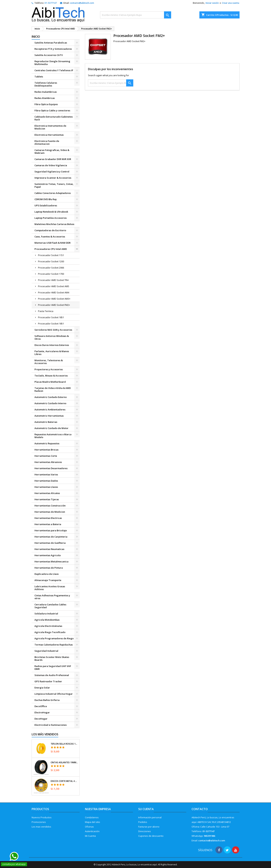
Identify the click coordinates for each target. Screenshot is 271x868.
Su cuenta (146, 809)
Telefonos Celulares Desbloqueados (46, 84)
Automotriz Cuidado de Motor (51, 428)
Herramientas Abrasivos (48, 462)
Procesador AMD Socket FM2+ (54, 305)
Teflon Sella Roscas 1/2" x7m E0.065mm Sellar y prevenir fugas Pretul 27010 (64, 744)
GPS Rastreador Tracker (48, 681)
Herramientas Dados (46, 481)
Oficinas (89, 827)
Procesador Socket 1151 (51, 255)
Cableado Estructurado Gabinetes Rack (54, 118)
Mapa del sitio (92, 822)
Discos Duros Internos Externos (52, 345)
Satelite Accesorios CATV (49, 55)
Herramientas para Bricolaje (51, 530)
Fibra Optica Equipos (46, 104)
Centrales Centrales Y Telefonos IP (54, 70)
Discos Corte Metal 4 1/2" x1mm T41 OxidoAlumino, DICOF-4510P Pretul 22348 (64, 781)
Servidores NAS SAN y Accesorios (53, 330)
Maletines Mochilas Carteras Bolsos (54, 224)
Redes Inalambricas (46, 92)
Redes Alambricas (45, 98)
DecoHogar (41, 719)
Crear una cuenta (231, 3)
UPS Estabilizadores (46, 205)
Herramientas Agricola (48, 555)
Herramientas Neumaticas (49, 549)
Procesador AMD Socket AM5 (54, 286)
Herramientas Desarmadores (51, 468)
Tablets (39, 77)
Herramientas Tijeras (47, 499)
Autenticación (92, 831)
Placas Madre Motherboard (50, 382)
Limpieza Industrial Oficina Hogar (54, 694)
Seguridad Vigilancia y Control (52, 172)
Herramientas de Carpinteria (51, 537)
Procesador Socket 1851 (51, 317)
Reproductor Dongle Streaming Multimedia (52, 63)
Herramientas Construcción (50, 506)
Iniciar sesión (212, 3)
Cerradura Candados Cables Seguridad (50, 606)
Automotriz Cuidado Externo (51, 397)
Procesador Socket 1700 (51, 274)
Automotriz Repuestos (47, 443)
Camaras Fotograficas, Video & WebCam (52, 151)
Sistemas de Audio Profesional (52, 675)
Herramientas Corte (46, 456)
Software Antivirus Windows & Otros (52, 337)
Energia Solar (42, 688)
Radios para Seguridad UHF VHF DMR (53, 668)
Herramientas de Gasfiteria (50, 543)
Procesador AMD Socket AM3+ (54, 299)
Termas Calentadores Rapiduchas (54, 645)
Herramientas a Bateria (48, 524)
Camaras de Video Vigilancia (51, 165)
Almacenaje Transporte (48, 580)
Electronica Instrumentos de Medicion (50, 127)
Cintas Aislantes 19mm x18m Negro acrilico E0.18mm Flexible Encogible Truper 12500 (64, 763)
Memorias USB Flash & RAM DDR (53, 243)
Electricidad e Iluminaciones (51, 725)
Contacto (200, 809)
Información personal (150, 817)
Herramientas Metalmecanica (51, 562)
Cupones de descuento (151, 836)
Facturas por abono (149, 827)
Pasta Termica (46, 311)
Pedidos (143, 822)
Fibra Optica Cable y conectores (52, 110)
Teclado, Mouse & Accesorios (51, 376)
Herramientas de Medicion (50, 512)
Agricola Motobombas (47, 620)
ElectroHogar (42, 712)
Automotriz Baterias (46, 422)
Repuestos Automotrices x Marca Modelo (53, 436)
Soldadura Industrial (46, 614)
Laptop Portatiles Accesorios (51, 218)
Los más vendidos (45, 734)
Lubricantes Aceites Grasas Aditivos (50, 588)
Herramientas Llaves (46, 487)
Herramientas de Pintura (49, 568)
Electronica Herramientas (49, 135)
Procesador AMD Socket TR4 (53, 280)
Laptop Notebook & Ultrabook (51, 212)
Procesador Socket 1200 (51, 261)
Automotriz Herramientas (49, 416)
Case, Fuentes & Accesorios (50, 237)
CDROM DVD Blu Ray (46, 199)
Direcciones (145, 831)
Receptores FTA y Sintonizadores (53, 49)
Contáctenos (92, 817)
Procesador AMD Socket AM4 (54, 292)
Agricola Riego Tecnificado (50, 632)
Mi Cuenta (90, 836)
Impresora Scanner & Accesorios (53, 178)
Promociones (39, 822)
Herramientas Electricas (48, 518)
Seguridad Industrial (46, 651)
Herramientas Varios (46, 474)
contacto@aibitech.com (82, 3)
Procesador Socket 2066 (51, 268)
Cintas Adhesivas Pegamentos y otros (52, 597)
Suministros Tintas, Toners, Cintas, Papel (54, 185)
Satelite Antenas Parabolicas (51, 43)
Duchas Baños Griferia (47, 700)
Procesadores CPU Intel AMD (51, 249)
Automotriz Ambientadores (50, 409)
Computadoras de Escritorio (50, 230)
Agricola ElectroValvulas (48, 626)
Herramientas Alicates (47, 493)
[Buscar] (136, 15)
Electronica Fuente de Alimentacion (47, 142)
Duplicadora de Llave (47, 574)
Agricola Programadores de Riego (54, 638)
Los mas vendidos (41, 827)
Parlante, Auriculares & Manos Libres (52, 353)
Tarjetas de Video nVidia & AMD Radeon (53, 389)
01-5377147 (51, 3)
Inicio (36, 37)
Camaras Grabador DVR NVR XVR (53, 159)
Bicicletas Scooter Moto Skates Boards (52, 658)
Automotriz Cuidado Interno (50, 403)
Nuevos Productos (42, 817)
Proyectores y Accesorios (49, 369)
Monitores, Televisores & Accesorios (49, 362)
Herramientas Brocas (46, 450)
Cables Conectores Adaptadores (53, 193)
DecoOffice (41, 706)
